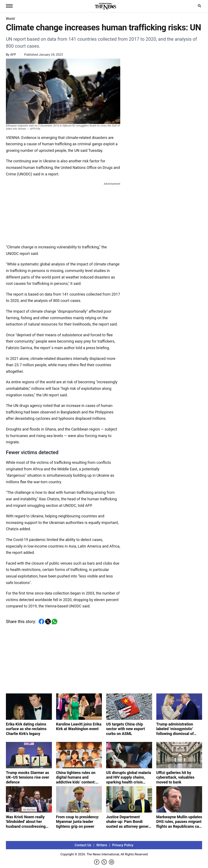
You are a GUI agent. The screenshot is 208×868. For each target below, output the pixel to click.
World (10, 19)
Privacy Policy (123, 846)
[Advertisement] (63, 213)
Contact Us (83, 846)
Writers (102, 846)
